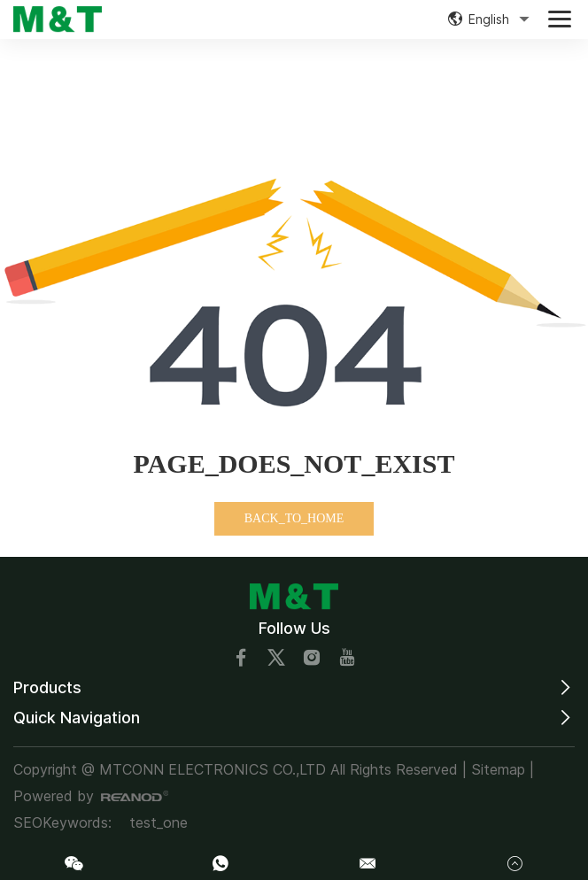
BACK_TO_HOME (294, 518)
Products (47, 687)
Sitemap (498, 769)
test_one (159, 822)
